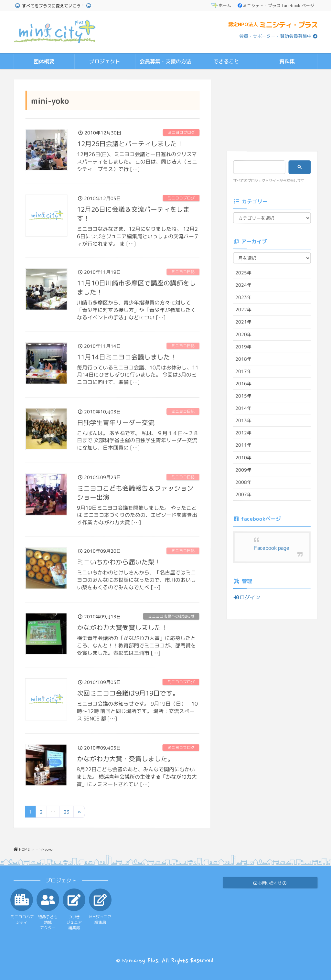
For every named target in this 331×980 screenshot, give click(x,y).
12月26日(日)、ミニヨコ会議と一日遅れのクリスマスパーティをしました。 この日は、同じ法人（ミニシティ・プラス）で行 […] (137, 161)
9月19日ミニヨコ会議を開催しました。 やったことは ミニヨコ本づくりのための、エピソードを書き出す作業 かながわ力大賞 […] (137, 515)
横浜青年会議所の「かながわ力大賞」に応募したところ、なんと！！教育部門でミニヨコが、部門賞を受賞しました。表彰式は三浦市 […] (136, 645)
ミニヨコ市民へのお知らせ (171, 616)
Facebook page (272, 548)
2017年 (243, 371)
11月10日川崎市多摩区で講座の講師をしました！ (136, 287)
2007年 (243, 494)
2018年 (243, 359)
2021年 (243, 322)
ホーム (221, 5)
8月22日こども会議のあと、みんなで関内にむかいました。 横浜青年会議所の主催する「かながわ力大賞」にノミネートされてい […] (137, 776)
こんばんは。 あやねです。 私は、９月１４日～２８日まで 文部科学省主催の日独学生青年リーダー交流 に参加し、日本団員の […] (138, 440)
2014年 (243, 408)
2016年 (243, 383)
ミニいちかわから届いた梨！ (119, 561)
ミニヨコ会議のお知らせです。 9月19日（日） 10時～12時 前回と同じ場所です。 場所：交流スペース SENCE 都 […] (137, 711)
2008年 (243, 482)
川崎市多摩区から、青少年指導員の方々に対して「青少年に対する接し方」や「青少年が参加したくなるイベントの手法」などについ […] (136, 310)
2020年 (243, 334)
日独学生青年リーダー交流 (116, 422)
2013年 (243, 420)
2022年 (243, 309)
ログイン (247, 597)
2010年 (243, 457)
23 (67, 812)
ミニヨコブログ (181, 132)
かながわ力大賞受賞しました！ (122, 627)
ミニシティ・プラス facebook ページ (276, 5)
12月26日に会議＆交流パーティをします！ (133, 213)
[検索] (257, 167)
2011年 (243, 445)
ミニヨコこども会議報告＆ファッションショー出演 (135, 492)
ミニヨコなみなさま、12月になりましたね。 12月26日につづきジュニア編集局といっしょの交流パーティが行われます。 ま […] (138, 236)
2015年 (243, 396)
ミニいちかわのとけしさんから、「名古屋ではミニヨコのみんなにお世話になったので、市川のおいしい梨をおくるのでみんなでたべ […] (136, 580)
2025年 (243, 273)
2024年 (243, 285)
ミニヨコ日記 (183, 272)
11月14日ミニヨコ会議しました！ (127, 357)
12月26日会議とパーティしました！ (130, 143)
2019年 (243, 346)
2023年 (243, 297)
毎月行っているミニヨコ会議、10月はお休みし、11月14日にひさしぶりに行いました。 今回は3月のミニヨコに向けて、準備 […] (138, 375)
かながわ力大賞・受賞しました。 (125, 758)
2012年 (243, 433)
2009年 (243, 469)
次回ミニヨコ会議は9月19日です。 (128, 693)
